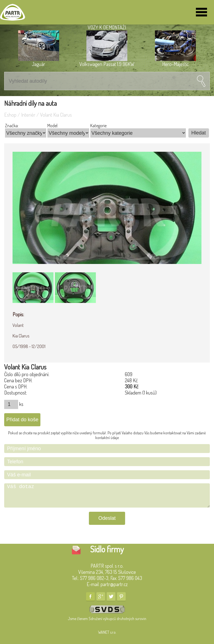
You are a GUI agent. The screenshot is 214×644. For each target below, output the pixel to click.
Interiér (28, 115)
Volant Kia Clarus (56, 115)
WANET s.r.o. (107, 632)
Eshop (10, 115)
